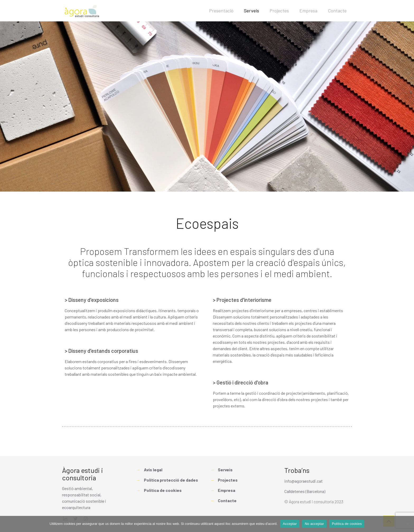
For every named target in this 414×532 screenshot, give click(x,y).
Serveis (225, 470)
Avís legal (153, 470)
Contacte (227, 500)
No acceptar (314, 524)
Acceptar (290, 524)
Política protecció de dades (171, 480)
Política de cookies (163, 490)
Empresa (227, 490)
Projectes (228, 480)
